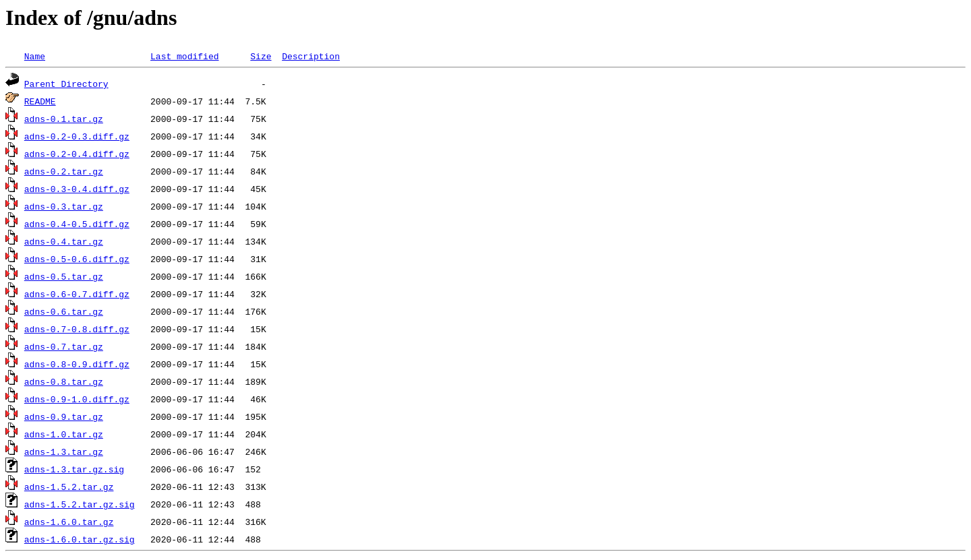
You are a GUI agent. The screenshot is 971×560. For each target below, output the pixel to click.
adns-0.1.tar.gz (64, 119)
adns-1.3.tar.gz (64, 452)
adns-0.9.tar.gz (64, 416)
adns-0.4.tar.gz (64, 241)
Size (261, 56)
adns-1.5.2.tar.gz (69, 487)
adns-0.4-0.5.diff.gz (77, 224)
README (40, 101)
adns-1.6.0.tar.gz (69, 522)
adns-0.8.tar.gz (64, 381)
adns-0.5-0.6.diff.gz (77, 259)
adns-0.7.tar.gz (64, 346)
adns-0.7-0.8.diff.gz (77, 329)
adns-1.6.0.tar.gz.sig (80, 539)
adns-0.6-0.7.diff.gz (77, 294)
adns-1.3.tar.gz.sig (74, 469)
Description (311, 56)
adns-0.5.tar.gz (64, 276)
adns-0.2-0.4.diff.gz (77, 154)
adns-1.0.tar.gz (64, 434)
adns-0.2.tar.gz (64, 171)
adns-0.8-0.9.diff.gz (77, 364)
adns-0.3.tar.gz (64, 206)
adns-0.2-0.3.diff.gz (77, 136)
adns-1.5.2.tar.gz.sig (80, 504)
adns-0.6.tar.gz (64, 311)
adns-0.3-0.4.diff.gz (77, 189)
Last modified (184, 56)
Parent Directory (66, 84)
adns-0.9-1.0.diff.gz (77, 399)
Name (35, 56)
